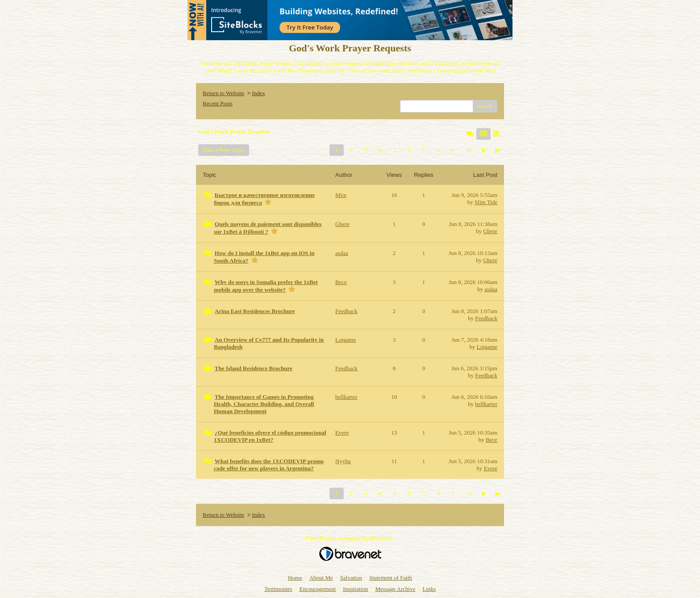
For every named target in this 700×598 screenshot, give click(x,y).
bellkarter (486, 404)
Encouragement (318, 589)
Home (295, 578)
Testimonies (278, 589)
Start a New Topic (224, 150)
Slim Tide (486, 202)
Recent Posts (218, 103)
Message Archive (396, 589)
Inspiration (355, 589)
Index (258, 93)
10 (469, 150)
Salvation (351, 578)
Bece (492, 440)
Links (429, 589)
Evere (491, 468)
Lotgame (487, 347)
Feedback (486, 318)
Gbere (490, 231)
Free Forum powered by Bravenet (350, 538)
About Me (321, 578)
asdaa (491, 289)
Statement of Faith (391, 578)
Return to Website (223, 93)
